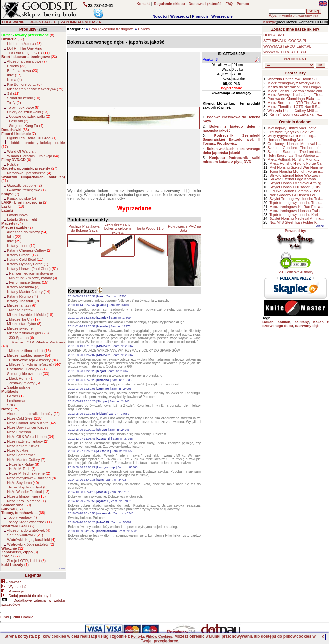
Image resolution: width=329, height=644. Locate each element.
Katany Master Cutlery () (28, 292)
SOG (11, 405)
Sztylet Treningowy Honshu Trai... (296, 199)
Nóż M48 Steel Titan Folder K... (294, 222)
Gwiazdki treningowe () (26, 190)
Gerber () (15, 396)
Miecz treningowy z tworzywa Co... (295, 83)
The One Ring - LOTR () (28, 53)
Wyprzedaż (180, 16)
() (28, 35)
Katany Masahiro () (23, 287)
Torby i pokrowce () (23, 107)
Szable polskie (19, 387)
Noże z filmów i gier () (26, 496)
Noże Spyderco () (23, 483)
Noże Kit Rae (18, 450)
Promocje (200, 16)
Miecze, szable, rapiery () (29, 355)
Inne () (14, 75)
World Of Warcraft (21, 151)
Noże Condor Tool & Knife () (31, 423)
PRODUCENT (295, 59)
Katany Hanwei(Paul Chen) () (32, 269)
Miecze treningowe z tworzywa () (35, 89)
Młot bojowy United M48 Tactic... (293, 128)
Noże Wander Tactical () (28, 492)
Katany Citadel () (22, 255)
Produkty (28, 29)
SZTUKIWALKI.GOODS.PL (285, 41)
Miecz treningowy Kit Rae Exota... (296, 207)
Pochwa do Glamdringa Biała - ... (294, 99)
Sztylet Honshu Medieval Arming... (297, 183)
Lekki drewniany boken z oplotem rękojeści (118, 228)
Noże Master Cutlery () (26, 460)
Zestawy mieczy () (24, 383)
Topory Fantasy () (22, 517)
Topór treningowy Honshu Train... (296, 203)
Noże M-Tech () (22, 469)
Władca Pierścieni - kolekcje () (33, 156)
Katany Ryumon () (22, 296)
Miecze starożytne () (24, 324)
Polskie (13, 164)
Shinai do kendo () (24, 98)
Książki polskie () (22, 198)
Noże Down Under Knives (28, 427)
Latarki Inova (17, 215)
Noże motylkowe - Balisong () (31, 478)
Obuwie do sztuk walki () (29, 116)
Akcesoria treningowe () (27, 61)
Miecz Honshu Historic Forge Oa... (297, 163)
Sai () (13, 93)
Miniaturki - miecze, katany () (33, 278)
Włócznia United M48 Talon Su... (293, 79)
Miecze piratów (21, 310)
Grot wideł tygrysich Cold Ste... (292, 132)
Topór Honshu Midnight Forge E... (296, 171)
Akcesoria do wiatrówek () (29, 530)
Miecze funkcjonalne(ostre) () (35, 364)
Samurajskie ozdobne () (28, 374)
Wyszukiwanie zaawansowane (293, 16)
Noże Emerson (19, 432)
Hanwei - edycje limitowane (31, 273)
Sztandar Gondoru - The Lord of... (294, 148)
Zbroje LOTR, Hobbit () (26, 561)
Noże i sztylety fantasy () (28, 441)
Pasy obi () (19, 121)
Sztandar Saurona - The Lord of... (294, 152)
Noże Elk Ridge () (24, 464)
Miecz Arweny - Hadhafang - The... (295, 95)
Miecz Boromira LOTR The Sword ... (296, 103)
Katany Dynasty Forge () (27, 264)
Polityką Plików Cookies (152, 636)
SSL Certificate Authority (296, 271)
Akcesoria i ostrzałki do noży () (33, 414)
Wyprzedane (222, 16)
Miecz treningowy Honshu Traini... (296, 211)
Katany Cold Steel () (25, 260)
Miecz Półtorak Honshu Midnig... (293, 159)
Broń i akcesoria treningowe (111, 29)
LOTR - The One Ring (24, 48)
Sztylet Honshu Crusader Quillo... (296, 187)
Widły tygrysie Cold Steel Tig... (292, 136)
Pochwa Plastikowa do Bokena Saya (84, 228)
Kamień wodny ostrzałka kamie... (296, 114)
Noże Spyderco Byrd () (28, 487)
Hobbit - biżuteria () (24, 44)
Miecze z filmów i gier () (28, 333)
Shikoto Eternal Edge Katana (292, 179)
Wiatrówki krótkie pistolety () (30, 544)
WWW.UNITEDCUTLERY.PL (286, 52)
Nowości (160, 16)
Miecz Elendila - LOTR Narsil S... (294, 107)
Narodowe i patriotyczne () (29, 173)
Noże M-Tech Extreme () (29, 473)
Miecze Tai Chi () (24, 319)
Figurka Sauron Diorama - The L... (297, 191)
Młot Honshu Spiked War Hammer (296, 167)
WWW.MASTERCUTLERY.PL (287, 46)
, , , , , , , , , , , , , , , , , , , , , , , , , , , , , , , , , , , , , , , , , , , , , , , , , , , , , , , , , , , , (290, 65)
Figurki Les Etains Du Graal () (32, 138)
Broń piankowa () (22, 71)
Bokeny (144, 29)
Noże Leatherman (21, 455)
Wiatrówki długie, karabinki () (31, 540)
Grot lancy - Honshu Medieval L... (294, 144)
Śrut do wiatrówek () (25, 535)
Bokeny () (17, 66)
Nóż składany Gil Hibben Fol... (294, 195)
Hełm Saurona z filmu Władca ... (293, 156)
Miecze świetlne (20, 328)
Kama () (14, 80)
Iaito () (14, 237)
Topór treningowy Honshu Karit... (296, 215)
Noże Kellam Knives (23, 446)
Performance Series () (29, 282)
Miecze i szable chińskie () (30, 315)
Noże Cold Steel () (25, 418)
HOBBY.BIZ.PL (275, 35)
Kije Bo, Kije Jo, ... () (24, 84)
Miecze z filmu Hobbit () (30, 351)
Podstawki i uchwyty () (27, 369)
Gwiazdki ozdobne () (24, 185)
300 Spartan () (21, 338)
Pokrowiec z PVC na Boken (185, 228)
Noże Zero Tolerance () (26, 501)
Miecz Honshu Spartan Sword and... (296, 91)
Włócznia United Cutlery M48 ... (293, 111)
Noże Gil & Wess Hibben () (31, 437)
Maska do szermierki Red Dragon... (296, 87)
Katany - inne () (21, 246)
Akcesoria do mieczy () (27, 232)
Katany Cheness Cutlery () (29, 250)
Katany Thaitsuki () (23, 301)
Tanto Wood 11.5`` (151, 228)
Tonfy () (14, 103)
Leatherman (17, 401)
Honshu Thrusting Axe (285, 140)
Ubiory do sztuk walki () (28, 112)
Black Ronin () (21, 378)
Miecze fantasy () (22, 305)
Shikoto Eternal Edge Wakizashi (295, 175)
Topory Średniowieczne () (29, 522)
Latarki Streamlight (22, 219)
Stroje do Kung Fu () (26, 126)
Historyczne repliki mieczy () (33, 360)
